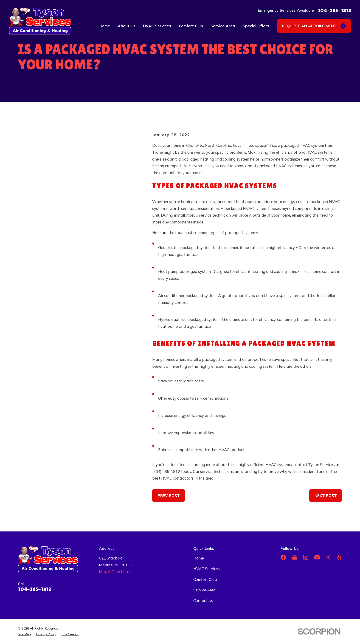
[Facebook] (283, 557)
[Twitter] (328, 557)
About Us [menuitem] (127, 26)
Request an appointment (314, 26)
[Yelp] (339, 557)
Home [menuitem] (105, 26)
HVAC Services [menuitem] (157, 26)
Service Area (204, 590)
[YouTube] (317, 557)
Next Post (326, 496)
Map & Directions (114, 572)
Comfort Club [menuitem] (191, 26)
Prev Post (169, 496)
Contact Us (203, 600)
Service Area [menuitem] (223, 26)
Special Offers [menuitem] (256, 26)
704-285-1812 (334, 10)
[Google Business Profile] (294, 557)
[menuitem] (24, 634)
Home (199, 558)
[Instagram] (306, 557)
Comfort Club (205, 579)
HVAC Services (207, 569)
